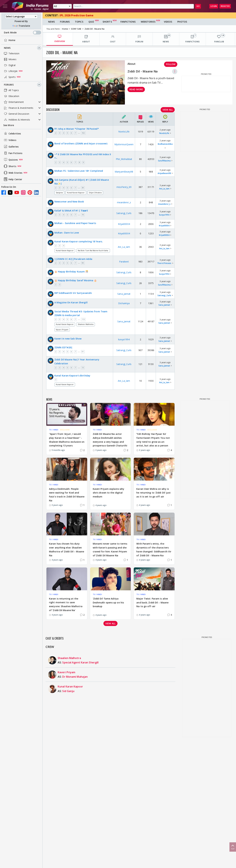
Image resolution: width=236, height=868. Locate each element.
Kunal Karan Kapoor (76, 193)
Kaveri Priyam (62, 330)
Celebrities (12, 133)
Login (214, 6)
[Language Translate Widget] (21, 17)
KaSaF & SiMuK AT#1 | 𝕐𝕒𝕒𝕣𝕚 (71, 211)
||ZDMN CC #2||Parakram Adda (73, 259)
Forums (9, 85)
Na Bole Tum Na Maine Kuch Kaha (93, 250)
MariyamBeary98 (124, 172)
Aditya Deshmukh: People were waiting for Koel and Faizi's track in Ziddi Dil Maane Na (67, 495)
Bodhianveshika (165, 144)
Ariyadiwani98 (164, 173)
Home (9, 40)
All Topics (11, 90)
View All (168, 110)
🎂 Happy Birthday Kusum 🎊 (71, 272)
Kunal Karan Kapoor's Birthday (72, 376)
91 (83, 352)
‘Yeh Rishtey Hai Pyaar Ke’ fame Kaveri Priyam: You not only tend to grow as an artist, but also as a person (153, 440)
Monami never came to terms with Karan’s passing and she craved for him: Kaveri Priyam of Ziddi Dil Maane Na (110, 549)
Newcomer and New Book (69, 202)
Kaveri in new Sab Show (68, 339)
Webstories (148, 22)
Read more (136, 89)
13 (83, 368)
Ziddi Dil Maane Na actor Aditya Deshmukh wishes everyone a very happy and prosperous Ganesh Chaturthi (110, 440)
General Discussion (16, 114)
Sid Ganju (68, 691)
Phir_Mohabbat (124, 159)
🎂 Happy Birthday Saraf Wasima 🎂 (76, 280)
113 (83, 319)
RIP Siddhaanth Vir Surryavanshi (73, 293)
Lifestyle (10, 71)
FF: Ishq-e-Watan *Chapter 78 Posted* (77, 129)
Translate (21, 26)
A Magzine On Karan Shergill (71, 302)
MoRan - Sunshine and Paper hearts (75, 223)
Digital (9, 65)
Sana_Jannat (124, 294)
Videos (10, 140)
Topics (79, 22)
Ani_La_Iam (164, 189)
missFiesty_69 (124, 187)
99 (83, 263)
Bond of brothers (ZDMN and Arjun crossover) (81, 143)
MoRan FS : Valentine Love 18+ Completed (79, 171)
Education (11, 96)
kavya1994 (164, 215)
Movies (10, 59)
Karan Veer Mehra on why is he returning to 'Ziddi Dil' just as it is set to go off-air (153, 493)
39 (83, 188)
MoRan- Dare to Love (67, 233)
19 (83, 215)
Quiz (91, 22)
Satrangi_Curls (124, 213)
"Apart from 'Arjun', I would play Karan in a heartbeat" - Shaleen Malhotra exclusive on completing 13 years (67, 440)
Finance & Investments (18, 108)
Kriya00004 (124, 224)
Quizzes (10, 160)
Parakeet (124, 262)
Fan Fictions (13, 153)
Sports (9, 77)
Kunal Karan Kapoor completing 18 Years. (79, 241)
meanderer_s (124, 202)
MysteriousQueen (124, 144)
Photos (182, 22)
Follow (171, 64)
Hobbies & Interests (17, 120)
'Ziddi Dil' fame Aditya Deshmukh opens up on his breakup (108, 603)
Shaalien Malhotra (69, 658)
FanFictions (128, 22)
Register (225, 6)
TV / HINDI (54, 430)
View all (110, 623)
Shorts (10, 166)
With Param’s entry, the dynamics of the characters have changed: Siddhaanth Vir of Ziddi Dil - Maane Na (154, 549)
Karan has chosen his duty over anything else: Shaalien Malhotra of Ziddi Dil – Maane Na (67, 549)
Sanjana (59, 193)
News (7, 48)
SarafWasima (164, 161)
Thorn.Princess (164, 263)
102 (83, 133)
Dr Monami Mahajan (75, 677)
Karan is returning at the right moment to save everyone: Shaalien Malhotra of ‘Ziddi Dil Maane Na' (66, 604)
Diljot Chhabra (95, 193)
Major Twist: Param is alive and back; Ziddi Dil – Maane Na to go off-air (152, 603)
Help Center (13, 179)
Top (233, 847)
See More (9, 125)
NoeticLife (124, 132)
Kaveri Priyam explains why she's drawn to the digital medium (109, 493)
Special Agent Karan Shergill (80, 662)
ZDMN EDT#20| (63, 347)
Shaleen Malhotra (86, 324)
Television (11, 53)
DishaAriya (124, 303)
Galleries (11, 147)
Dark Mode (23, 33)
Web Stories (13, 173)
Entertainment (14, 102)
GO (198, 6)
